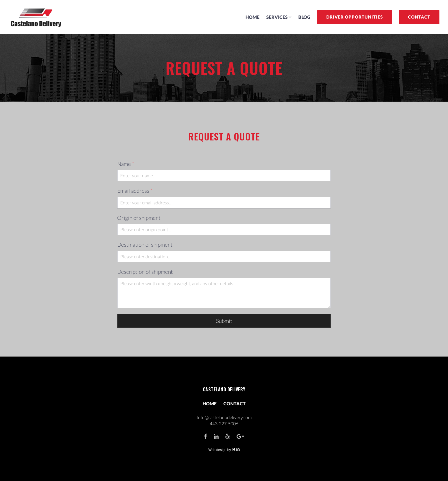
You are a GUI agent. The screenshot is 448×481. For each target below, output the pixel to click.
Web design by (224, 450)
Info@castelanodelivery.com (224, 417)
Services (277, 17)
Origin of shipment (139, 218)
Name (126, 164)
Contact (419, 17)
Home (252, 17)
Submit (224, 321)
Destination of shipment (145, 244)
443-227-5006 (224, 423)
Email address (135, 191)
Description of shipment (145, 272)
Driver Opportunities (355, 17)
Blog (304, 17)
